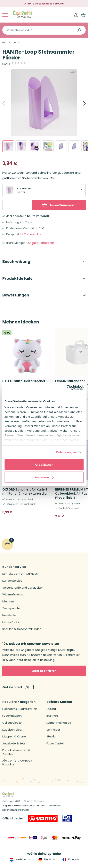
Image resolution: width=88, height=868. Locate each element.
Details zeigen (66, 452)
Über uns (8, 602)
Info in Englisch (12, 622)
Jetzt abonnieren (44, 671)
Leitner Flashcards (59, 723)
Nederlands (20, 859)
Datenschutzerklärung (16, 810)
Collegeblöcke (12, 723)
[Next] (80, 103)
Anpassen (44, 477)
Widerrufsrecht (13, 595)
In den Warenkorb (59, 205)
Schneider (53, 730)
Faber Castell (55, 744)
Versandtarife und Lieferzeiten (23, 588)
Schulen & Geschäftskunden (22, 629)
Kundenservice (12, 581)
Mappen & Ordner (15, 737)
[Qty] (16, 205)
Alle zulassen (44, 464)
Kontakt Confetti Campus (20, 574)
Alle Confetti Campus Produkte (17, 763)
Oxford (51, 709)
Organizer (14, 43)
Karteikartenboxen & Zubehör (16, 752)
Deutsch (46, 859)
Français (70, 859)
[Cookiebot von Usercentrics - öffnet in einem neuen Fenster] (66, 388)
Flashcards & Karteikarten (20, 709)
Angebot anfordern (41, 243)
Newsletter (10, 615)
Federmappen (12, 716)
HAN (5, 64)
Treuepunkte (31, 234)
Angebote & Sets (14, 744)
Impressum (56, 806)
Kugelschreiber (12, 730)
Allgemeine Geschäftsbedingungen (24, 806)
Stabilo (51, 737)
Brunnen (52, 716)
